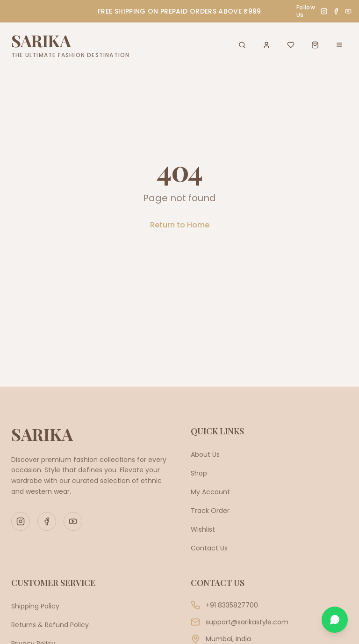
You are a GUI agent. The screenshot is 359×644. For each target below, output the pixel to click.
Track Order (210, 511)
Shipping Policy (35, 606)
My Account (210, 492)
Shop (199, 473)
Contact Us (209, 548)
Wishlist (203, 529)
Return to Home (180, 225)
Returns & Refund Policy (50, 625)
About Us (205, 454)
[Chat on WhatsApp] (335, 620)
